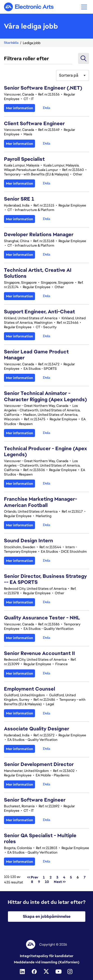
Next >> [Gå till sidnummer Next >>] (60, 882)
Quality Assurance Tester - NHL (42, 618)
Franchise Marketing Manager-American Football (41, 502)
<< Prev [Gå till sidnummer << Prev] (33, 877)
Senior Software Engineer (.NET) (43, 88)
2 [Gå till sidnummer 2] (51, 877)
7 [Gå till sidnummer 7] (85, 877)
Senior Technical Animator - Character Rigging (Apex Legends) (45, 396)
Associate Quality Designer (37, 729)
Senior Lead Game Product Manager (36, 355)
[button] (84, 7)
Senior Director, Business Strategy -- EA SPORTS (45, 579)
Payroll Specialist (24, 159)
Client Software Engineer (34, 123)
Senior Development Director (39, 764)
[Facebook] (35, 972)
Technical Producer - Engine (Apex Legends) (46, 451)
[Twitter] (47, 972)
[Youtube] (59, 972)
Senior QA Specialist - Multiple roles (40, 838)
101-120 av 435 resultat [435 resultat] (14, 879)
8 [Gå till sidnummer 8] (32, 882)
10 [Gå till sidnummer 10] (47, 882)
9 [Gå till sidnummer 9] (39, 882)
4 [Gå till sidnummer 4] (64, 877)
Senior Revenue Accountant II (39, 653)
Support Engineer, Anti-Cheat (39, 312)
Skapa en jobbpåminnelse (47, 916)
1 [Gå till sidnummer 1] (44, 877)
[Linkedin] (23, 972)
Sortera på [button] (69, 75)
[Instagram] (70, 972)
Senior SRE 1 (19, 199)
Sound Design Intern (29, 541)
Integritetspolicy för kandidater (47, 956)
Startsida (11, 43)
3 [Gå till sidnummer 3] (57, 877)
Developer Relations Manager (39, 234)
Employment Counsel (30, 689)
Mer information (19, 108)
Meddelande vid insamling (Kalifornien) (47, 962)
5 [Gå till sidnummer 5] (71, 877)
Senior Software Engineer (35, 800)
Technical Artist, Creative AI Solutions (38, 273)
